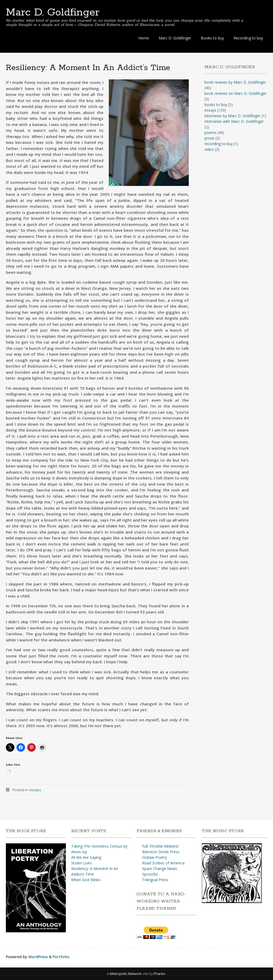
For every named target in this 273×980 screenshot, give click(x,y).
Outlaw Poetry (154, 857)
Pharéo (159, 974)
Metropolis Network (126, 974)
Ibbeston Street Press (161, 852)
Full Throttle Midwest (160, 846)
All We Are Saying (86, 857)
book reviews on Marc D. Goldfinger (236, 93)
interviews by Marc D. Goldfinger (232, 116)
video (209, 149)
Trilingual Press (155, 880)
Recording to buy (248, 38)
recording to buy (219, 144)
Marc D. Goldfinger (53, 13)
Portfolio (61, 957)
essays (35, 790)
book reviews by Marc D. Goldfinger (235, 82)
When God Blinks (86, 880)
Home (144, 38)
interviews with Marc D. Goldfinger (234, 121)
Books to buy (212, 38)
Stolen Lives (82, 863)
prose (209, 138)
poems (210, 133)
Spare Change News (160, 869)
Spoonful (150, 874)
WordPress (38, 957)
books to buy (216, 105)
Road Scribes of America (163, 863)
